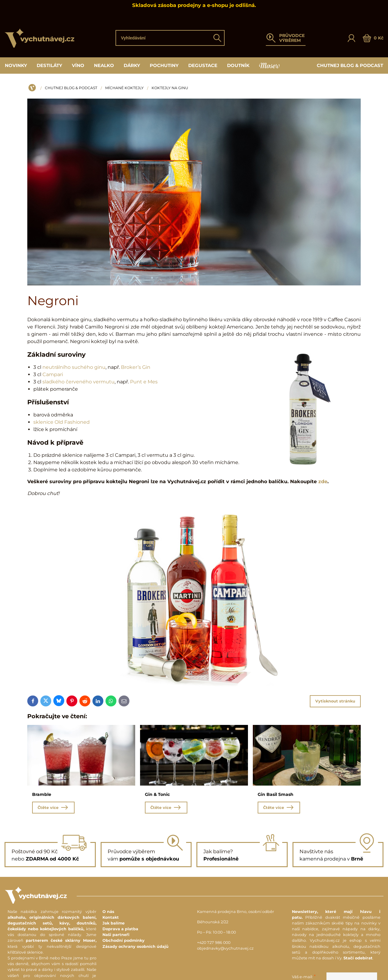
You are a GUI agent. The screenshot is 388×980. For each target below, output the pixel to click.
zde (323, 482)
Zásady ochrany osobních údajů (135, 947)
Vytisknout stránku (335, 701)
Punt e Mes (144, 382)
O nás (108, 913)
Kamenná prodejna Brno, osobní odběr (236, 913)
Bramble (42, 794)
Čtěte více (53, 808)
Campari (53, 374)
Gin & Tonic (157, 794)
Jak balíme (114, 924)
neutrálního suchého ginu (74, 367)
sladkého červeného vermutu (79, 382)
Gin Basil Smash (276, 794)
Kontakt (111, 918)
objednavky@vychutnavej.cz (225, 950)
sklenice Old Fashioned (62, 422)
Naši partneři (116, 936)
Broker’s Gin (136, 367)
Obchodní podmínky (124, 942)
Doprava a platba (120, 930)
